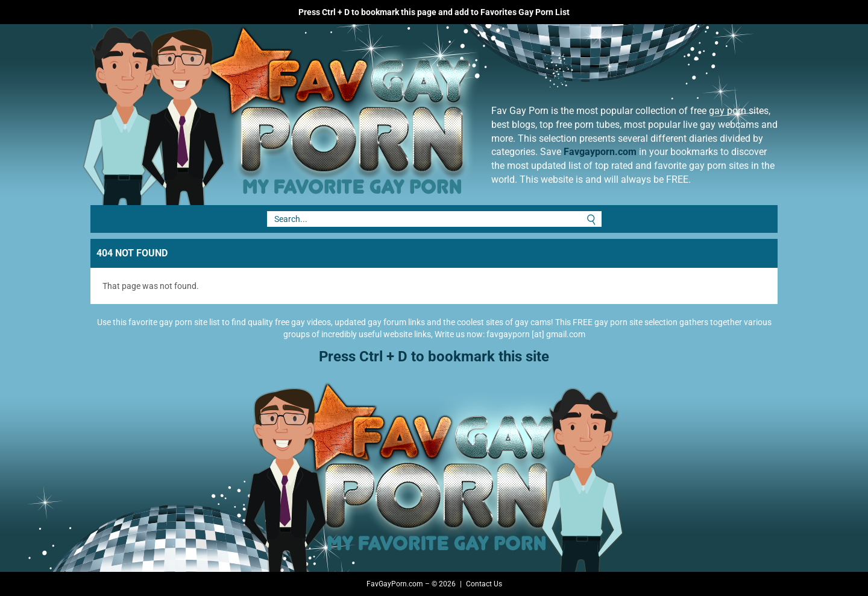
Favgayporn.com (600, 152)
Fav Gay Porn (377, 115)
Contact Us (484, 584)
